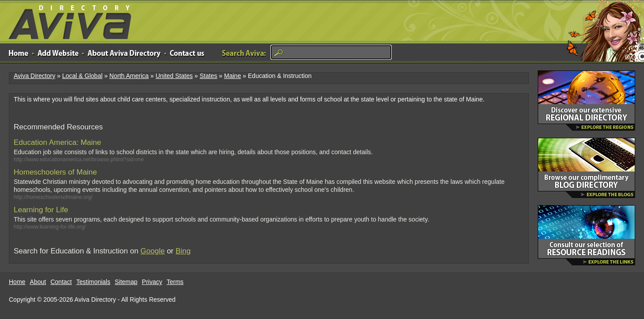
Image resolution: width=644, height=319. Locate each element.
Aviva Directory (66, 20)
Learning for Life (41, 210)
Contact (61, 282)
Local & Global (82, 76)
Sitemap (126, 282)
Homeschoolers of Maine (55, 172)
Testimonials (93, 282)
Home (17, 282)
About (38, 282)
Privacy (152, 282)
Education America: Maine (58, 142)
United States (174, 76)
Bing (183, 251)
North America (129, 76)
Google (152, 251)
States (208, 76)
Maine (232, 76)
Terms (175, 282)
